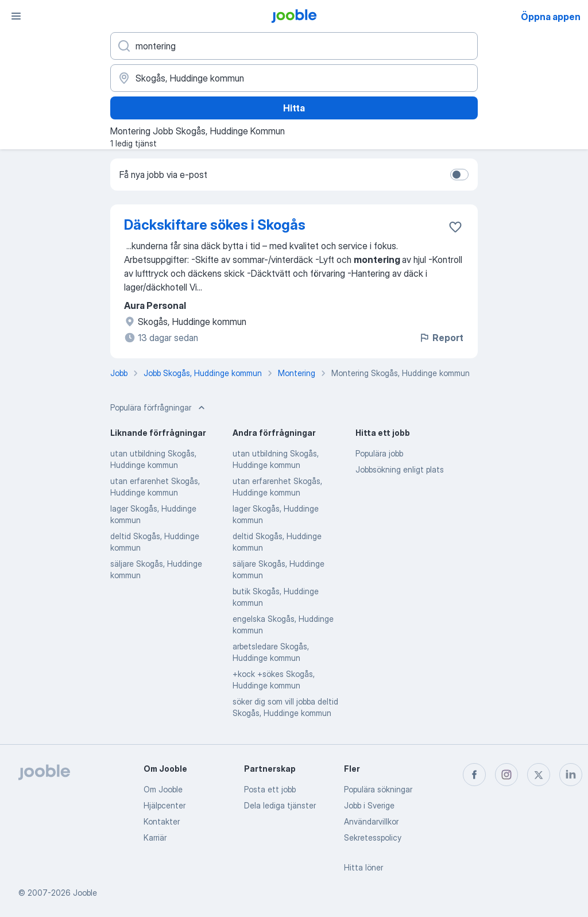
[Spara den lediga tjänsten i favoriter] (455, 227)
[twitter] (539, 775)
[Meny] (16, 16)
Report (441, 338)
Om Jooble (163, 789)
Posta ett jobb (270, 789)
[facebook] (474, 775)
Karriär (155, 837)
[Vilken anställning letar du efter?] (294, 46)
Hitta (294, 108)
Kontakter (162, 821)
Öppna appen (551, 17)
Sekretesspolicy (373, 837)
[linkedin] (571, 775)
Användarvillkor (371, 821)
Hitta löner (363, 867)
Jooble (85, 893)
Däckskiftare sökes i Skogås (215, 225)
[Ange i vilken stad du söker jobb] (294, 78)
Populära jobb (379, 453)
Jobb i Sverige (369, 805)
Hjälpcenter (165, 805)
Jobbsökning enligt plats (400, 469)
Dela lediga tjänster (280, 805)
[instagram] (506, 775)
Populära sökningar (378, 789)
